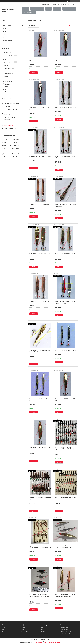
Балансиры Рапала (65, 633)
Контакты (57, 9)
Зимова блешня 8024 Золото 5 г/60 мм (65, 157)
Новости (4, 32)
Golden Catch (44, 631)
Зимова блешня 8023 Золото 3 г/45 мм (39, 400)
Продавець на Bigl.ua (40, 641)
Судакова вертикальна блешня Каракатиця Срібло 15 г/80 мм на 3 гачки (39, 596)
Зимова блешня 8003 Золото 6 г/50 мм (65, 400)
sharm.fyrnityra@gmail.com (12, 128)
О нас (48, 9)
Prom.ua (48, 639)
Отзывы (4, 38)
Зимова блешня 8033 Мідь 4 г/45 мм (40, 302)
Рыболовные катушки (66, 631)
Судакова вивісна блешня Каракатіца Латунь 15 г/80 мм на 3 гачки (65, 547)
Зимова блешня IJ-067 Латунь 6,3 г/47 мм (40, 448)
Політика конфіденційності (54, 642)
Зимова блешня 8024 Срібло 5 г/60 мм (40, 156)
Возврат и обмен (29, 12)
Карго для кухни (64, 628)
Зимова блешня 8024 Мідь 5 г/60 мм (40, 205)
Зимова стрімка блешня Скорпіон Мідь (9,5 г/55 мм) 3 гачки (40, 498)
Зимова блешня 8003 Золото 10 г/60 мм (65, 60)
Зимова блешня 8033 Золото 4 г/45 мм (65, 254)
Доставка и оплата (69, 9)
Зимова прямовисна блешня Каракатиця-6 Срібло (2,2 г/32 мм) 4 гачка (65, 449)
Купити (34, 73)
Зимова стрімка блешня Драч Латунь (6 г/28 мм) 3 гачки (65, 498)
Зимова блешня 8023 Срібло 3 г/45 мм (66, 350)
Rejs (42, 628)
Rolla (42, 630)
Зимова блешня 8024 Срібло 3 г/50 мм (66, 108)
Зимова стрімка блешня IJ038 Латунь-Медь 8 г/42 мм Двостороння (65, 595)
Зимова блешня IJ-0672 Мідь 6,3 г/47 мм (40, 60)
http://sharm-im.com (9, 125)
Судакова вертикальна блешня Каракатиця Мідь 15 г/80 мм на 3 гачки (40, 547)
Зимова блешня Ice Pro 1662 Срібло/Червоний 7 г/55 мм (65, 303)
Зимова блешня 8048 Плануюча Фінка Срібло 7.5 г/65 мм (65, 205)
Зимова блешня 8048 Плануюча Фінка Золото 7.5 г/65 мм (40, 351)
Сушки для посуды (65, 630)
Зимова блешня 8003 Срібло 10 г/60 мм (39, 108)
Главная (26, 9)
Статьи (4, 29)
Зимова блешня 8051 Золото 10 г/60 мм (40, 254)
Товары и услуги (37, 9)
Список (76, 26)
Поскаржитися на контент (40, 642)
